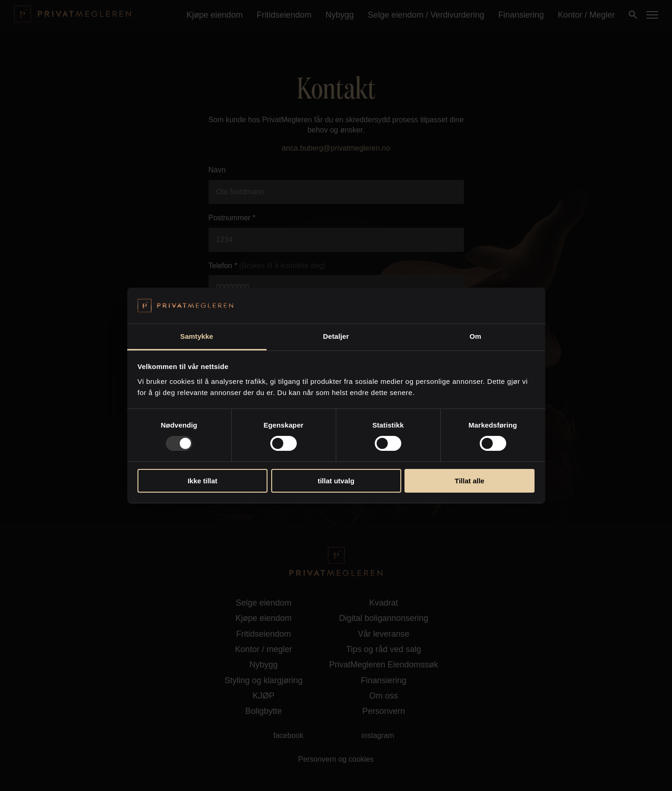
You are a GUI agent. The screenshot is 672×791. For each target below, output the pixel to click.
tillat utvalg (336, 481)
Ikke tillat (202, 481)
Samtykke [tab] (197, 336)
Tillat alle (470, 481)
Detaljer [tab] (336, 336)
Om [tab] (475, 336)
